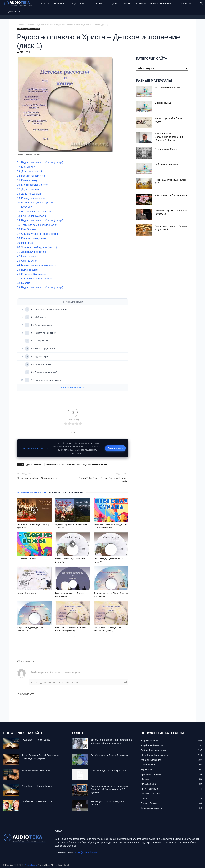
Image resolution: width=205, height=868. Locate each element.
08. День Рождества (29, 194)
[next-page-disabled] (75, 637)
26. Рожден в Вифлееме (31, 274)
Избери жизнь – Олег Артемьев (171, 195)
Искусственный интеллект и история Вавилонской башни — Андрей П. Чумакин (109, 789)
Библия (44, 4)
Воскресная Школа (163, 4)
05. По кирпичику (27, 180)
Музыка (99, 4)
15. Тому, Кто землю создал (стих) (37, 225)
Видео (115, 4)
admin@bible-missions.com (88, 852)
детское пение (73, 465)
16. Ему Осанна (26, 229)
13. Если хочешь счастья (32, 216)
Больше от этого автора (66, 492)
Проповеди (61, 4)
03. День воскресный (29, 171)
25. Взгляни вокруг (28, 270)
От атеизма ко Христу (166, 149)
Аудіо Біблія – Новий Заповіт (37, 740)
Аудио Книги (81, 4)
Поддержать (13, 11)
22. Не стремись (27, 256)
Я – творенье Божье (27, 559)
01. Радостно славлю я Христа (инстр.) (40, 162)
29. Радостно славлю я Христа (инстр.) (40, 287)
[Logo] (20, 4)
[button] (201, 4)
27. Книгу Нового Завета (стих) (35, 279)
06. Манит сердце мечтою (32, 185)
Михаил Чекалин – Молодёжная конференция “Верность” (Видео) (169, 137)
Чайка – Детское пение (28, 593)
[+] (76, 682)
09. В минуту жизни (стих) (32, 198)
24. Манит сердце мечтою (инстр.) (37, 265)
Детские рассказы (34, 465)
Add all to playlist (73, 302)
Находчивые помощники (167, 87)
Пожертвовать (115, 448)
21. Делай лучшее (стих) (31, 252)
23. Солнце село (27, 261)
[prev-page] (70, 637)
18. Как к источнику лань (32, 238)
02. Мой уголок (26, 167)
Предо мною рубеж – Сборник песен (37, 478)
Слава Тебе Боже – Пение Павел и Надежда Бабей (104, 480)
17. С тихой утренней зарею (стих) (37, 234)
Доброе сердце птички (166, 164)
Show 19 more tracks (73, 388)
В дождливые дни (164, 103)
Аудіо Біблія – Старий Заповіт (37, 786)
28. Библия (24, 283)
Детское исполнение (55, 465)
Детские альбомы (45, 24)
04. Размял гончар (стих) (32, 176)
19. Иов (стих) (25, 243)
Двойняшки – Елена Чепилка (37, 801)
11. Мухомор (25, 207)
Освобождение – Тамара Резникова (109, 755)
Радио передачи (135, 4)
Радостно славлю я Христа (95, 465)
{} (72, 682)
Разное (185, 4)
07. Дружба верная (28, 189)
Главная (21, 24)
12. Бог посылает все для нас (35, 212)
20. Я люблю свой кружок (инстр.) (37, 247)
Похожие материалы (31, 492)
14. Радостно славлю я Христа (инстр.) (40, 221)
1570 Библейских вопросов (36, 771)
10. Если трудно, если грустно (35, 203)
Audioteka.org (31, 865)
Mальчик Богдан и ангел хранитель (109, 771)
